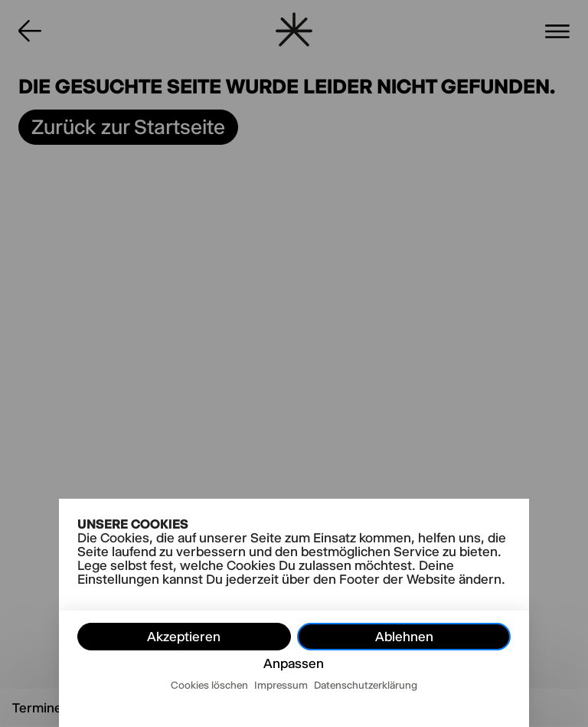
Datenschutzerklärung (366, 685)
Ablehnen (404, 637)
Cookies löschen (209, 685)
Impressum (281, 685)
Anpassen (294, 663)
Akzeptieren (184, 637)
